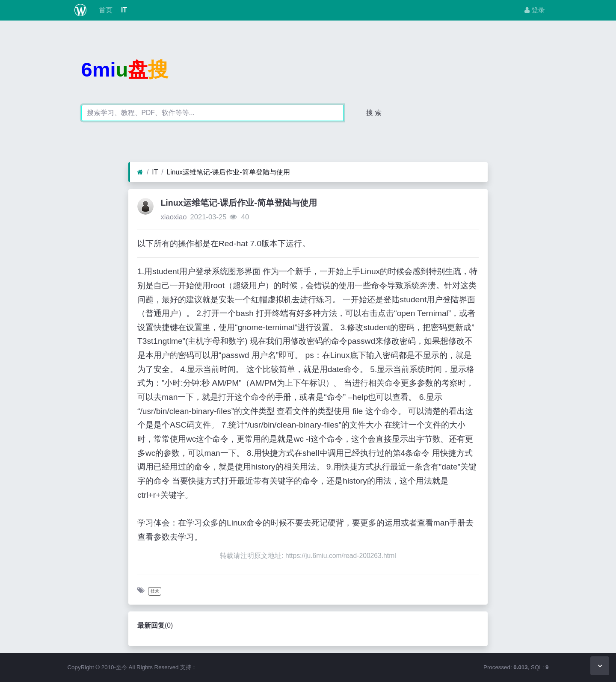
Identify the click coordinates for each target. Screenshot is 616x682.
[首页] (140, 172)
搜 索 (374, 113)
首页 (104, 10)
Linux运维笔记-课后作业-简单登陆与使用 (228, 172)
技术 (155, 591)
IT (123, 10)
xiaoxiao (173, 217)
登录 (535, 10)
